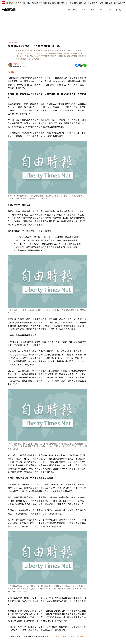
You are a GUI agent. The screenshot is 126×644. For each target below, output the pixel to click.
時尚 (89, 3)
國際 (58, 3)
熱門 (24, 3)
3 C (98, 3)
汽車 (85, 3)
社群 (101, 10)
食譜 (115, 3)
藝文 (106, 3)
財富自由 (35, 3)
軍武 (41, 3)
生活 (50, 3)
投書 (110, 10)
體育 (94, 3)
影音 (72, 3)
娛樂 (80, 3)
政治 (29, 3)
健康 (54, 3)
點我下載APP (60, 636)
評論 (102, 3)
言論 (84, 10)
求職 (124, 3)
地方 (63, 3)
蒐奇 (67, 3)
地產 (119, 3)
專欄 (92, 10)
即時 (20, 3)
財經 (76, 3)
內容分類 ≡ (72, 10)
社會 (45, 3)
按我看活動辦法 (76, 636)
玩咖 (111, 3)
